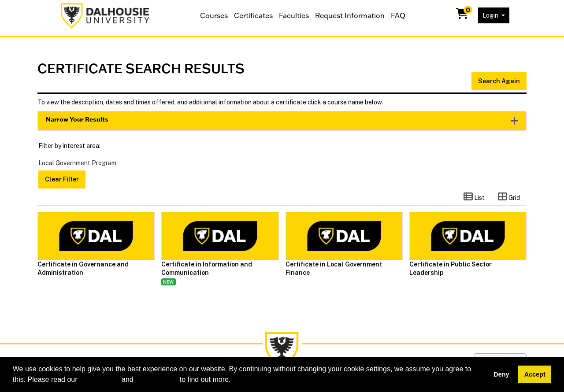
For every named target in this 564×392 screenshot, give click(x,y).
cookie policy (100, 379)
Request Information (350, 15)
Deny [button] (501, 374)
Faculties (294, 15)
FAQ (398, 15)
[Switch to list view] (474, 197)
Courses (214, 15)
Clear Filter (62, 179)
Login (491, 15)
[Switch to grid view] (509, 197)
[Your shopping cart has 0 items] (463, 15)
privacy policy (156, 379)
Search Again (499, 81)
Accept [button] (535, 374)
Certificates (253, 15)
